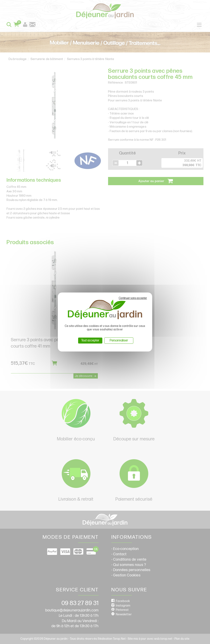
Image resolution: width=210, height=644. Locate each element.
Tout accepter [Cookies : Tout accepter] (90, 341)
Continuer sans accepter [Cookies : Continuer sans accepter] (133, 298)
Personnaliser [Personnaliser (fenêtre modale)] (119, 341)
